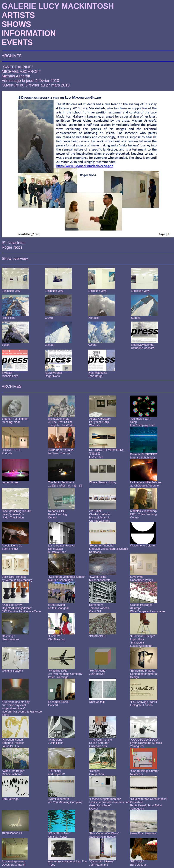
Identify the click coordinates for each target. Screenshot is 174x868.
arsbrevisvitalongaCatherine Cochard (143, 346)
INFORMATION (29, 33)
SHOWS (16, 24)
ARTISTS (18, 15)
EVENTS (17, 42)
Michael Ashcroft (16, 76)
